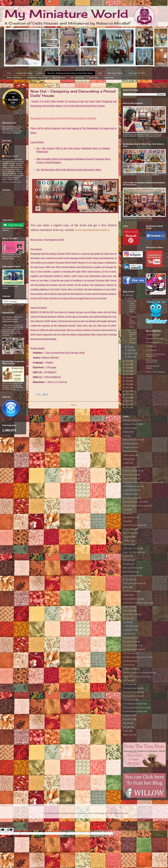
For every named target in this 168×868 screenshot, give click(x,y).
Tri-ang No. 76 (128, 715)
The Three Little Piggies (132, 692)
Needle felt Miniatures (131, 575)
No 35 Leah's (128, 579)
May (130, 298)
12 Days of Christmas (131, 424)
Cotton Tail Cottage (130, 475)
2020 (128, 378)
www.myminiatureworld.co (92, 230)
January (131, 357)
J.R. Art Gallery (129, 529)
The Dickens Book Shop (132, 649)
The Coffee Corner (130, 642)
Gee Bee (126, 513)
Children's (127, 463)
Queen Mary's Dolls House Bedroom (137, 603)
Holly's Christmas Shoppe (133, 525)
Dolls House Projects (115, 73)
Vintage (126, 731)
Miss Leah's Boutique (131, 568)
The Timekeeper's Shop (132, 696)
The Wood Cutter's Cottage (133, 711)
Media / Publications (14, 78)
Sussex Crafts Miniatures (155, 372)
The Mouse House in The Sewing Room (138, 673)
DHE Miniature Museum (132, 486)
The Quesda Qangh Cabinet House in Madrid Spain (132, 306)
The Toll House (129, 700)
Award (125, 436)
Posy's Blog (94, 78)
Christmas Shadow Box (132, 471)
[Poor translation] (10, 830)
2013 (128, 401)
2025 (128, 361)
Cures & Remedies (130, 479)
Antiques (126, 432)
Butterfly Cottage (129, 444)
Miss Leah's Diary (78, 78)
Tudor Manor (128, 719)
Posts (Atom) (79, 412)
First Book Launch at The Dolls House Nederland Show (12, 319)
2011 (128, 408)
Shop (100, 73)
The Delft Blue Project (131, 645)
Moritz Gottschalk (130, 572)
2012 (128, 404)
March (130, 350)
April (130, 347)
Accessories (128, 428)
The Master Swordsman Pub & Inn (136, 657)
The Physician (128, 684)
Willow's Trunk (128, 735)
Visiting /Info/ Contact (25, 73)
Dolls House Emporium (155, 342)
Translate (18, 305)
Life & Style (127, 545)
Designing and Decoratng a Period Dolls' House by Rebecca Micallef (63, 118)
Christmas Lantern (130, 467)
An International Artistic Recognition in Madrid (132, 321)
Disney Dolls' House (131, 490)
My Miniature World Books (37, 78)
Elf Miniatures (151, 346)
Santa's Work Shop (130, 614)
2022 (128, 371)
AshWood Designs (153, 335)
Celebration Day (129, 451)
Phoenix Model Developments (152, 361)
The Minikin (127, 665)
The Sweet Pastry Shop (132, 688)
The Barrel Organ (130, 638)
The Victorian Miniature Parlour (135, 708)
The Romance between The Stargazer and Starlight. (132, 337)
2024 (128, 364)
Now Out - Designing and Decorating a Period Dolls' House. (70, 73)
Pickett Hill (127, 595)
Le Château (127, 537)
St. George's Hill (129, 630)
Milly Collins (128, 560)
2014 (128, 398)
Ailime (110, 813)
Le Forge (126, 541)
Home (9, 73)
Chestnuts (127, 459)
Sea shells (127, 618)
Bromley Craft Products (155, 339)
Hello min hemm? (130, 517)
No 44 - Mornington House (133, 583)
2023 (128, 368)
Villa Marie (127, 727)
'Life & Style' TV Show (137, 73)
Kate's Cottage (129, 533)
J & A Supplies (151, 350)
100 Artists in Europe (131, 420)
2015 (128, 394)
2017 (128, 388)
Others (126, 587)
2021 (128, 374)
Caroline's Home (129, 447)
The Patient (127, 680)
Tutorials (126, 723)
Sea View (127, 622)
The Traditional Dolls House (133, 704)
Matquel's (127, 556)
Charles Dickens (129, 455)
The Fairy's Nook (129, 653)
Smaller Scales (129, 626)
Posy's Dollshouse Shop (132, 599)
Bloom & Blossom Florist (132, 440)
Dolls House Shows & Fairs (133, 502)
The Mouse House (130, 669)
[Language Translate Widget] (15, 301)
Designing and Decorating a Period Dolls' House (141, 482)
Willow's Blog (109, 78)
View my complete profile (12, 182)
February (131, 354)
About (40, 73)
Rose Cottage (128, 611)
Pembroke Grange (130, 591)
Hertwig (126, 521)
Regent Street (128, 607)
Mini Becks (127, 564)
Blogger (125, 813)
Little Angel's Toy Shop (132, 548)
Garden (126, 510)
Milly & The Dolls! (59, 78)
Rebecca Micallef (12, 156)
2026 (128, 295)
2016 (128, 391)
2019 (128, 381)
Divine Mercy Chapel (131, 498)
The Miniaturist (129, 661)
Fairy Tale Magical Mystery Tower (136, 506)
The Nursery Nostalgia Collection (135, 677)
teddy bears (127, 634)
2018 (128, 384)
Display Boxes (128, 494)
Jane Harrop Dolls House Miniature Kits (155, 355)
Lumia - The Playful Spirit (132, 552)
